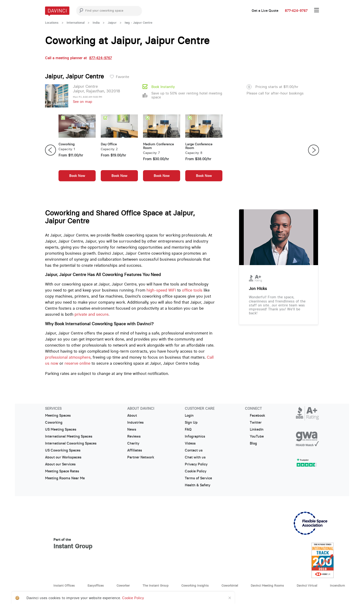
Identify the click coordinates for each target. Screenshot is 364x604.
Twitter (253, 422)
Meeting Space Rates (62, 471)
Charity (133, 443)
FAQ (188, 429)
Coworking (54, 422)
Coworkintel (230, 585)
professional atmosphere (68, 357)
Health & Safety (198, 485)
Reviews (134, 436)
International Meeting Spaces (69, 436)
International (76, 23)
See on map (83, 102)
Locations (52, 23)
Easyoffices (96, 585)
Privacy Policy (196, 464)
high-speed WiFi (161, 290)
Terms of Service (198, 478)
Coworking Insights (195, 585)
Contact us (194, 450)
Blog (251, 443)
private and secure (91, 314)
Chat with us (195, 457)
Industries (135, 422)
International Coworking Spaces (71, 443)
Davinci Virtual (307, 585)
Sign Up (191, 422)
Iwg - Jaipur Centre (138, 23)
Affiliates (135, 450)
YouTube (254, 436)
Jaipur (112, 23)
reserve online (77, 363)
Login (189, 416)
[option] (77, 150)
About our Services (60, 464)
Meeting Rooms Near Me (65, 478)
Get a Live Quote (265, 11)
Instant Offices (64, 585)
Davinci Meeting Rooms (267, 585)
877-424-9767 (296, 11)
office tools (192, 290)
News (132, 429)
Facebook (255, 416)
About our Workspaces (63, 457)
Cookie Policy (196, 471)
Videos (190, 443)
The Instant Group (156, 585)
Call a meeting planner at (78, 58)
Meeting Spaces (58, 416)
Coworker (123, 585)
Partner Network (141, 457)
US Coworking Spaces (63, 450)
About (132, 416)
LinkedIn (254, 429)
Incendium (337, 585)
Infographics (195, 436)
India (96, 23)
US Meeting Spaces (61, 429)
